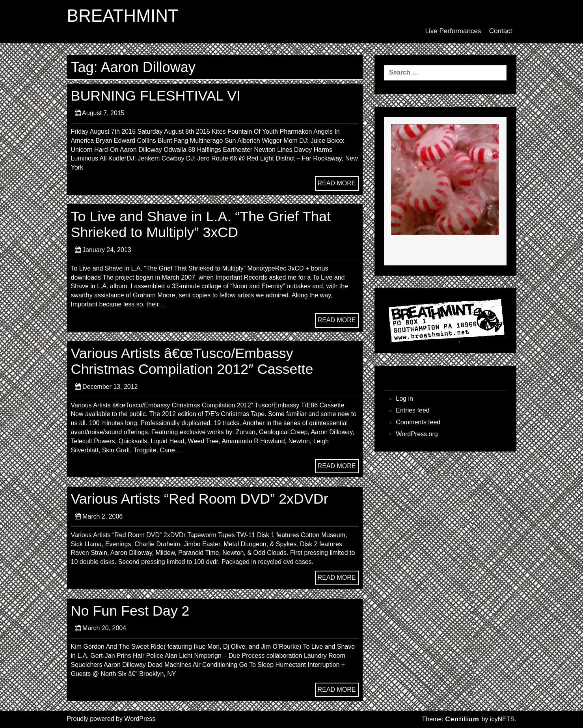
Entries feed (413, 410)
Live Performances (453, 31)
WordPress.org (417, 434)
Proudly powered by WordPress (111, 719)
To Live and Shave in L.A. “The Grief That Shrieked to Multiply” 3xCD (204, 224)
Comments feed (418, 422)
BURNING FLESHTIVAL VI (158, 96)
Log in (404, 399)
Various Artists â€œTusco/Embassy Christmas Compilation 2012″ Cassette (195, 361)
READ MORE (337, 183)
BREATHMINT (124, 16)
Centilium (462, 719)
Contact (501, 31)
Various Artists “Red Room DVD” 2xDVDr (203, 499)
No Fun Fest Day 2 (132, 611)
